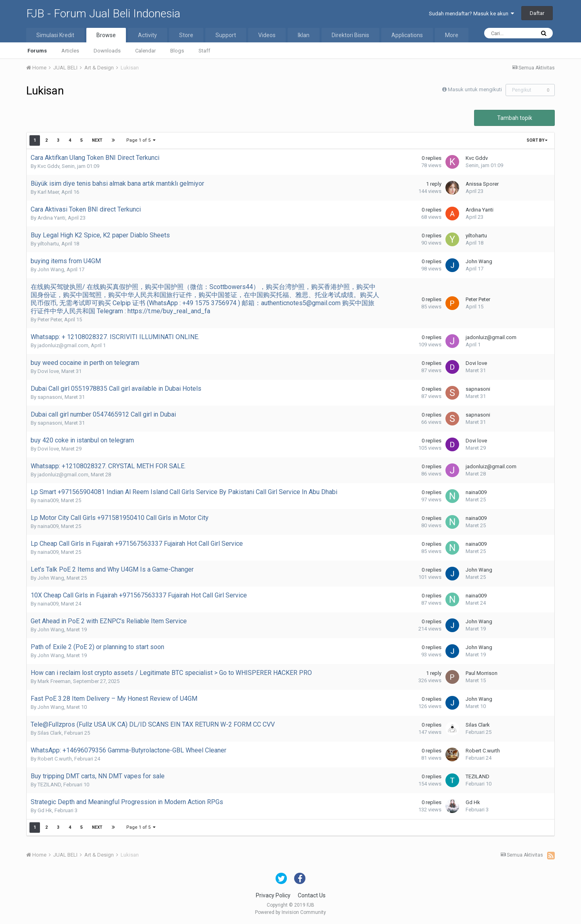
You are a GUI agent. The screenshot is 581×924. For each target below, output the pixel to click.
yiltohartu (48, 244)
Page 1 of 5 (141, 140)
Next (97, 140)
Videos (267, 35)
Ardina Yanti (51, 218)
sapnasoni (50, 397)
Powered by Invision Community (290, 912)
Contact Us (312, 895)
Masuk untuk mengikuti (475, 89)
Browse (106, 35)
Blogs (177, 51)
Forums (37, 51)
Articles (70, 51)
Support (226, 35)
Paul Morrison (482, 673)
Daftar (537, 13)
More (452, 35)
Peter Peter (50, 320)
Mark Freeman (54, 681)
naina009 (48, 500)
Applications (407, 35)
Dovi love (48, 371)
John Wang (51, 269)
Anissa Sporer (482, 184)
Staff (204, 51)
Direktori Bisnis (350, 35)
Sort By (537, 140)
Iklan (304, 35)
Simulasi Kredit (55, 35)
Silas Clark (50, 733)
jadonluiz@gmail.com (63, 345)
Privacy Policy (273, 895)
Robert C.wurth (55, 759)
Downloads (107, 51)
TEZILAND (49, 785)
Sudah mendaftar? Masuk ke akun (471, 14)
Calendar (145, 51)
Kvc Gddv (48, 166)
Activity (147, 35)
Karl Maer (48, 192)
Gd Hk (45, 810)
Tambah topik (515, 118)
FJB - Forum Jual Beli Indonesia (103, 14)
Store (186, 35)
